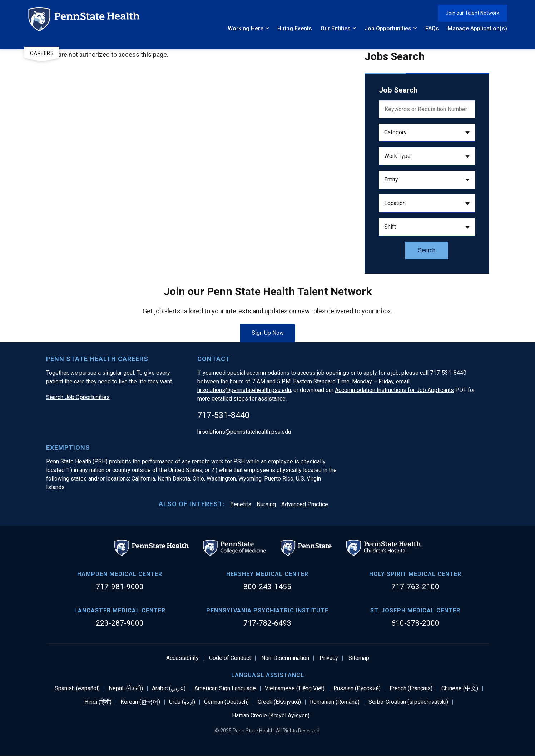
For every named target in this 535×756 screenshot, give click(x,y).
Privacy (329, 658)
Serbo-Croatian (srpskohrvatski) (408, 702)
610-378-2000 (415, 623)
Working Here (246, 28)
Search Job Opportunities (78, 397)
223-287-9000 (120, 623)
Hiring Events (295, 28)
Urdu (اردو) (182, 702)
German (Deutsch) (226, 702)
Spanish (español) (77, 688)
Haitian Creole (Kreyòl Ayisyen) (271, 716)
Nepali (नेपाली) (126, 688)
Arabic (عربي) (169, 688)
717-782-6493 (267, 623)
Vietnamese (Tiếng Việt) (295, 688)
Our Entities (336, 28)
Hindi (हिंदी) (98, 702)
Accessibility (182, 658)
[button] (427, 133)
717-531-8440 (223, 415)
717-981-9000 (120, 587)
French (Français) (411, 688)
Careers (42, 53)
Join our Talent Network (472, 13)
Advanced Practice (305, 504)
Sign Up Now (268, 333)
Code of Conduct (230, 658)
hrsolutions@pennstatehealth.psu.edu (244, 390)
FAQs (432, 28)
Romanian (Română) (335, 702)
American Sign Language (225, 688)
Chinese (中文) (460, 688)
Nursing (266, 504)
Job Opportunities (388, 28)
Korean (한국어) (140, 702)
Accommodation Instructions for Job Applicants (394, 390)
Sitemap (359, 658)
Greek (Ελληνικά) (279, 702)
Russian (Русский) (357, 688)
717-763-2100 (415, 587)
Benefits (241, 504)
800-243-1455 (267, 587)
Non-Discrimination (285, 658)
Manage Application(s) (477, 28)
